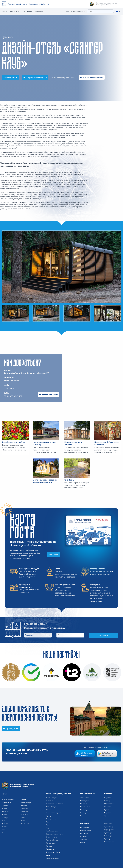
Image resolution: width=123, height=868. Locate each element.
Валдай (4, 809)
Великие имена (109, 842)
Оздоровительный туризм (55, 834)
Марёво (24, 821)
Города (5, 11)
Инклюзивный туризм (53, 813)
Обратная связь (110, 804)
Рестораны (84, 834)
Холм (3, 830)
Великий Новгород (8, 800)
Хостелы (83, 816)
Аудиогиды (108, 833)
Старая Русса (6, 803)
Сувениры (108, 839)
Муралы (49, 825)
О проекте (108, 798)
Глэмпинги (84, 804)
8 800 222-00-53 (78, 11)
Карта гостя (15, 11)
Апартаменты (85, 798)
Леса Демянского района (14, 442)
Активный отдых (52, 798)
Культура (49, 816)
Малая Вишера (26, 803)
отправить (104, 635)
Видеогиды (108, 836)
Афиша (107, 816)
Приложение (27, 11)
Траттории (84, 840)
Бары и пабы (84, 828)
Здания (49, 810)
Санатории (84, 813)
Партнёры (108, 801)
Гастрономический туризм (55, 804)
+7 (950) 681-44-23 (11, 381)
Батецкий (24, 809)
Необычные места (52, 831)
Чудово (4, 815)
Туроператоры (109, 827)
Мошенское (25, 824)
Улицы (48, 855)
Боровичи (5, 806)
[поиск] (100, 11)
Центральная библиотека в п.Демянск (107, 443)
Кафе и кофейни (86, 831)
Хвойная (24, 806)
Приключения (51, 843)
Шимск (4, 833)
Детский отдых (51, 807)
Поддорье (25, 812)
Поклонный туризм (52, 840)
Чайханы (83, 843)
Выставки (49, 801)
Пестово (5, 827)
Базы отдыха (85, 801)
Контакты (107, 807)
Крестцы (5, 818)
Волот (23, 818)
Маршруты (108, 813)
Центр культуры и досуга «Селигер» (44, 443)
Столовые (84, 837)
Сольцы (4, 821)
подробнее (53, 554)
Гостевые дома (85, 807)
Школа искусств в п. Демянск (73, 443)
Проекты (107, 810)
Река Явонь (69, 480)
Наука (48, 828)
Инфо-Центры (109, 830)
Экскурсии (39, 11)
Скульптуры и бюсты (53, 852)
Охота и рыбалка (52, 837)
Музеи (48, 822)
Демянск (5, 824)
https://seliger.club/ (11, 388)
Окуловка (24, 815)
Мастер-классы (51, 819)
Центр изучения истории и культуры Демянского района (45, 481)
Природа (49, 846)
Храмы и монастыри (53, 858)
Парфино (24, 800)
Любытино (5, 812)
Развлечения (51, 849)
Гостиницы (84, 810)
